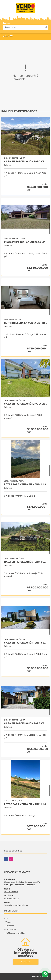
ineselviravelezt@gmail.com (16, 905)
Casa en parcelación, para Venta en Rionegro (26, 404)
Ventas (8, 922)
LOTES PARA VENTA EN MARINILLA (25, 484)
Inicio (8, 918)
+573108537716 (11, 892)
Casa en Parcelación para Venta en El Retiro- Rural (26, 162)
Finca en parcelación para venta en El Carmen (26, 242)
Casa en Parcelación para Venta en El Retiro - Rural (26, 562)
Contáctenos (11, 929)
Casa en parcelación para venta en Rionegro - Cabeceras (26, 643)
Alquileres (10, 926)
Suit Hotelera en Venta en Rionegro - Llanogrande (26, 323)
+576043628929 (11, 898)
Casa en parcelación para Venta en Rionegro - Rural (26, 723)
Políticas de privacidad (15, 933)
